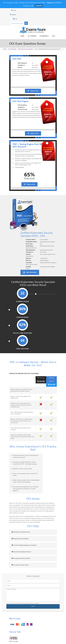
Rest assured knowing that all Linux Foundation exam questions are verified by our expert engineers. (49, 408)
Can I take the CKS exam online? (13, 485)
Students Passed (10, 296)
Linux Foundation (12, 50)
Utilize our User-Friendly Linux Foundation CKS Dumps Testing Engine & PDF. (26, 184)
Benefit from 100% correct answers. (16, 399)
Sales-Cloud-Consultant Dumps (28, 624)
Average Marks (26, 296)
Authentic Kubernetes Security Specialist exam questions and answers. (17, 392)
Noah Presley (17, 590)
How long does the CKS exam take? (13, 479)
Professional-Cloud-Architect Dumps (38, 625)
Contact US (44, 637)
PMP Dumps (8, 623)
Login (6, 10)
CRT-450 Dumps (48, 623)
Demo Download (38, 263)
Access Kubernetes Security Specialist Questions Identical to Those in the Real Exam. (27, 174)
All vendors (39, 36)
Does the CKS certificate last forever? (14, 472)
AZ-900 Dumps (28, 629)
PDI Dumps (18, 629)
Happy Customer (17, 593)
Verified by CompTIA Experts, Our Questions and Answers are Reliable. (26, 179)
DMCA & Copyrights (55, 637)
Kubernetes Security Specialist (26, 50)
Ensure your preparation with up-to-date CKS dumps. (50, 399)
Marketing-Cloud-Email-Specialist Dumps (58, 625)
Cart (61, 36)
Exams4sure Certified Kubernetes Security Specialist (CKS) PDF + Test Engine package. (49, 392)
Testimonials (52, 36)
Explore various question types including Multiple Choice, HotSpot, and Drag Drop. (17, 407)
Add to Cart (35, 94)
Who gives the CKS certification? (13, 459)
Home (30, 36)
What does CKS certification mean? (13, 452)
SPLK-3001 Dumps (48, 629)
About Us (14, 637)
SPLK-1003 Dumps (38, 629)
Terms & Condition (33, 637)
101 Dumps (18, 623)
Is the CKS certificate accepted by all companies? (17, 465)
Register (6, 15)
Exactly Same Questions (41, 296)
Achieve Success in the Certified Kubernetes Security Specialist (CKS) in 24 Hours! (26, 169)
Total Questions (56, 296)
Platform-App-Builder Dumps (8, 630)
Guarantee (23, 637)
